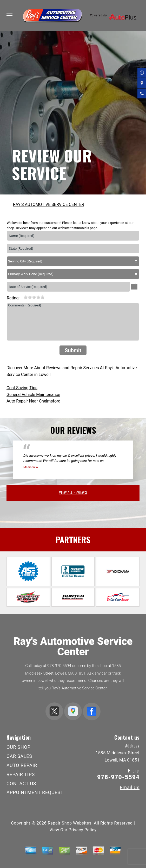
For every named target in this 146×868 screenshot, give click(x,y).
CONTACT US (21, 784)
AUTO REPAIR (22, 765)
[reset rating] (22, 297)
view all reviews (73, 492)
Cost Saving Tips (22, 388)
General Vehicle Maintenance (33, 395)
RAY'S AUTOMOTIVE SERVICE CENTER (49, 205)
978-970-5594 (59, 666)
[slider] (34, 297)
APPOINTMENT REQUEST (35, 792)
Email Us (130, 788)
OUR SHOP (19, 747)
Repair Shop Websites (70, 823)
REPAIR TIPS (21, 774)
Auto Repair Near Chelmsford (34, 401)
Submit (73, 350)
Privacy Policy (82, 830)
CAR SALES (19, 756)
